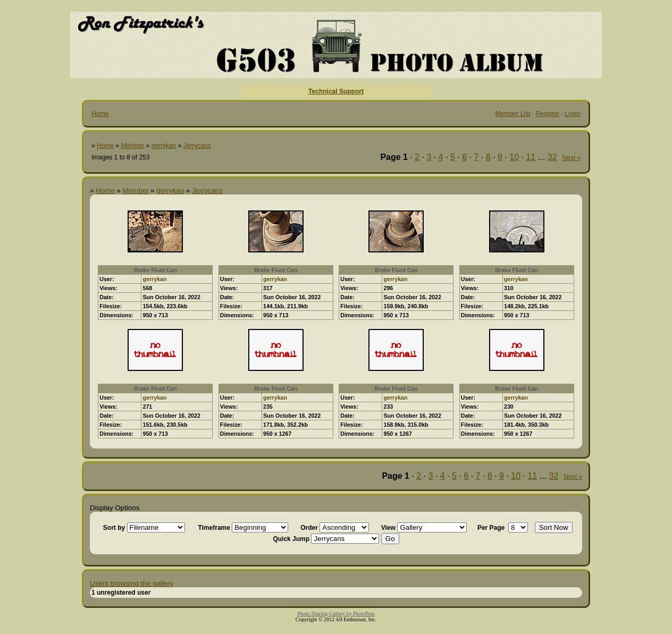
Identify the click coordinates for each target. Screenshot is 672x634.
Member (132, 146)
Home (100, 114)
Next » (571, 158)
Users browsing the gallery (132, 583)
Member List (513, 114)
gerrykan (164, 146)
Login (572, 114)
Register (548, 114)
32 (552, 157)
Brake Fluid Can (156, 270)
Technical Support (336, 91)
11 (531, 157)
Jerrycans (197, 146)
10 (514, 157)
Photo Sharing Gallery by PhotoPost (336, 614)
